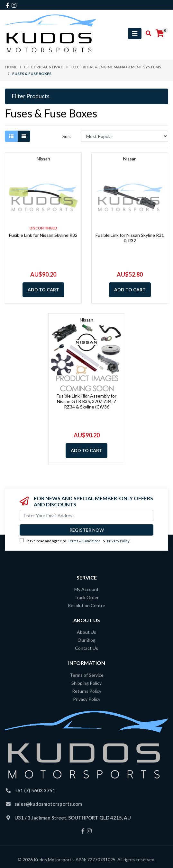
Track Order (86, 597)
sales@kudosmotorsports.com (48, 804)
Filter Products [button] (31, 96)
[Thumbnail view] (11, 136)
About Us (86, 632)
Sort (67, 136)
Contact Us (86, 648)
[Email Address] (86, 516)
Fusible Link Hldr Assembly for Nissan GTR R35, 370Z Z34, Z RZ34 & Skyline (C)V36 (86, 401)
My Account (86, 589)
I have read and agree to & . (75, 541)
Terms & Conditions (84, 541)
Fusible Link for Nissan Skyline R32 (43, 235)
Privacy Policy (118, 541)
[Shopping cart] (160, 33)
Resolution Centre (86, 605)
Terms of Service (87, 675)
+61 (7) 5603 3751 (35, 790)
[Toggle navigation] (135, 34)
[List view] (24, 136)
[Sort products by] (124, 136)
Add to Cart (43, 290)
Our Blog (86, 640)
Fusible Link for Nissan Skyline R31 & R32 (130, 238)
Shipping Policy (86, 683)
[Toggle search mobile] (146, 33)
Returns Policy (87, 691)
